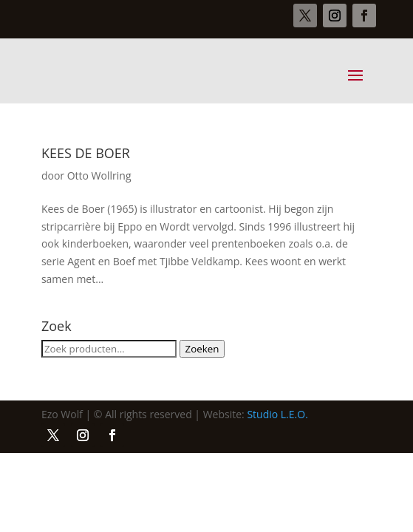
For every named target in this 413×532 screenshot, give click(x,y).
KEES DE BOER (86, 153)
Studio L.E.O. (277, 414)
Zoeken (202, 349)
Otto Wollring (99, 175)
